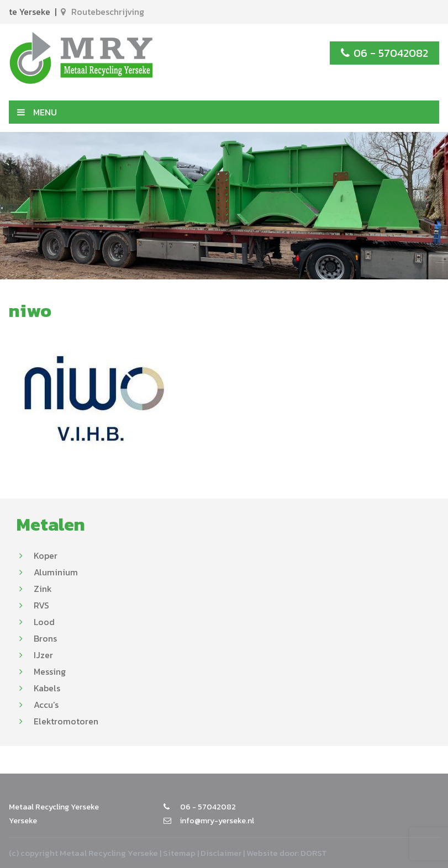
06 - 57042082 (384, 53)
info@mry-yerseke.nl (209, 821)
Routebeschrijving (102, 12)
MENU (37, 112)
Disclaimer (221, 853)
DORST (314, 853)
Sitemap (179, 853)
